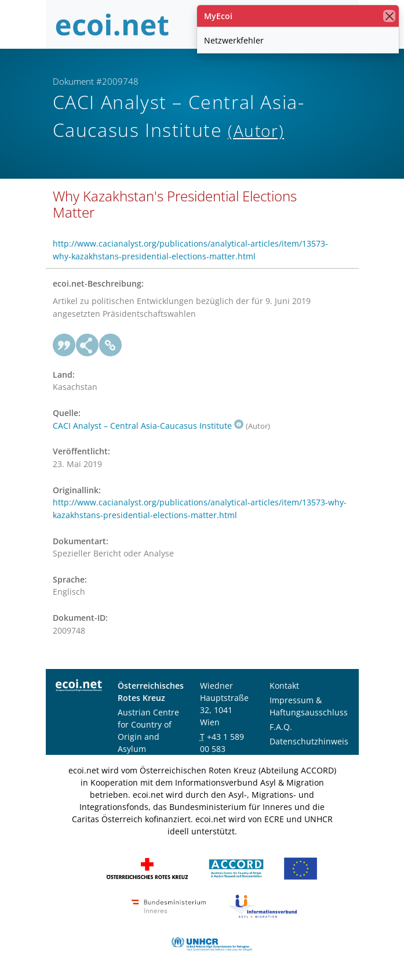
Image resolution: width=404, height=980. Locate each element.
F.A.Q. (281, 727)
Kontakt (284, 686)
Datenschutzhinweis (309, 741)
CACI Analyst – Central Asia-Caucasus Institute (148, 426)
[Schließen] (389, 16)
